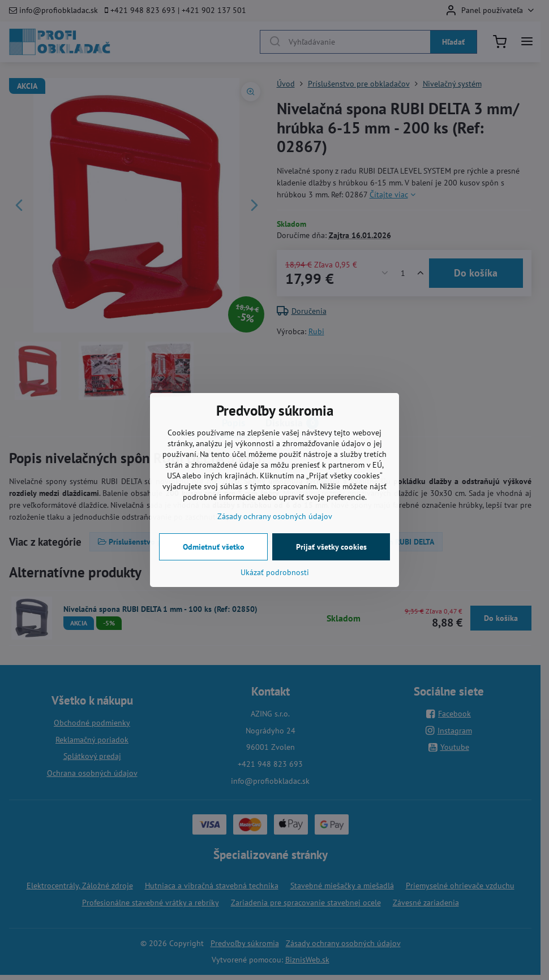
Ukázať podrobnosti (275, 572)
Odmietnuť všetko (214, 547)
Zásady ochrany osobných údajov (275, 516)
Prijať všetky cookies (331, 547)
